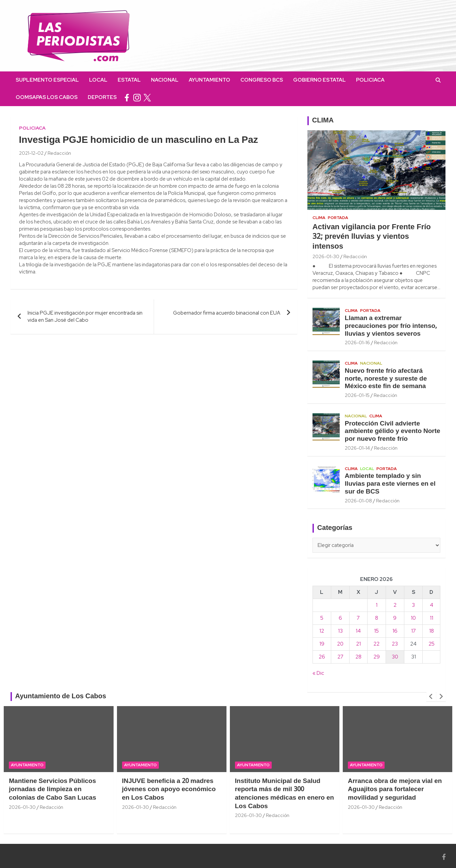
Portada (338, 218)
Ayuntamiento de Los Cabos (61, 697)
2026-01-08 (358, 501)
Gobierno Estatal (319, 80)
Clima (319, 218)
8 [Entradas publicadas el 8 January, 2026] (377, 618)
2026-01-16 (357, 343)
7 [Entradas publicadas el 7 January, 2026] (358, 618)
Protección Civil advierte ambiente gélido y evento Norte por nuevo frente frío (393, 432)
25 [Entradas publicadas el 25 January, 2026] (432, 644)
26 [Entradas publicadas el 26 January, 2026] (322, 657)
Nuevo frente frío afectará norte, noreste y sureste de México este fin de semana (386, 379)
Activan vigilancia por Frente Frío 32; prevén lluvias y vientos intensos (372, 237)
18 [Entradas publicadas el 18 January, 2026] (432, 631)
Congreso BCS (262, 80)
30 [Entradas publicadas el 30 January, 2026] (395, 657)
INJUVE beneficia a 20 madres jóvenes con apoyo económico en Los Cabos (169, 790)
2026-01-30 (326, 256)
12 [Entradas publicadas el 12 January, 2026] (322, 631)
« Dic (318, 673)
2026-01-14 (357, 448)
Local (98, 80)
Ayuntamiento (209, 80)
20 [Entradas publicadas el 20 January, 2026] (340, 644)
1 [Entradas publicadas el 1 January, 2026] (377, 605)
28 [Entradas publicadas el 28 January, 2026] (358, 657)
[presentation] (431, 697)
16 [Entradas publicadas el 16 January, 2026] (395, 631)
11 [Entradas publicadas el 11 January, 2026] (432, 618)
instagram (137, 97)
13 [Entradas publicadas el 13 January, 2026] (340, 631)
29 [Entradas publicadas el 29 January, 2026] (377, 657)
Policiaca (370, 80)
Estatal (129, 80)
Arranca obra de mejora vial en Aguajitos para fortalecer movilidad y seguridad (395, 790)
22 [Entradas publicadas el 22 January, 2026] (376, 644)
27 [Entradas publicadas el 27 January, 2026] (340, 657)
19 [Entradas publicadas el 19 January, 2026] (322, 644)
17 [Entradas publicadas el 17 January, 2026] (413, 631)
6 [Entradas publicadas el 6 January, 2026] (340, 618)
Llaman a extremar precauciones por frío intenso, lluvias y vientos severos (391, 326)
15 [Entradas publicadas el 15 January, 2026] (376, 631)
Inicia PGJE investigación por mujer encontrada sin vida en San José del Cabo (85, 316)
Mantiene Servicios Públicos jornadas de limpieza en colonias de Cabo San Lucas (53, 790)
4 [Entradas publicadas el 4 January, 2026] (432, 605)
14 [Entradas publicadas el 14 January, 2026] (358, 631)
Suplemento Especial (47, 80)
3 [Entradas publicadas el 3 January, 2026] (413, 605)
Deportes (102, 97)
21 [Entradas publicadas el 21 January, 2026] (358, 644)
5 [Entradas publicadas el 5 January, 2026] (322, 618)
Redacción (59, 153)
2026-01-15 (357, 395)
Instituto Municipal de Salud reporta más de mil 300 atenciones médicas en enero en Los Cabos (284, 794)
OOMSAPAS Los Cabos (47, 97)
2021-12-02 (31, 153)
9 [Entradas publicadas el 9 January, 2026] (395, 618)
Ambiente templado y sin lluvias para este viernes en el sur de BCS (390, 484)
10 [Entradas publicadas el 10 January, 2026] (413, 618)
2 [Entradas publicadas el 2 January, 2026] (395, 605)
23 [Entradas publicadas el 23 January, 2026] (395, 644)
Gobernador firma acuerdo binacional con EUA (227, 313)
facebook (127, 97)
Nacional (165, 80)
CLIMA (323, 121)
